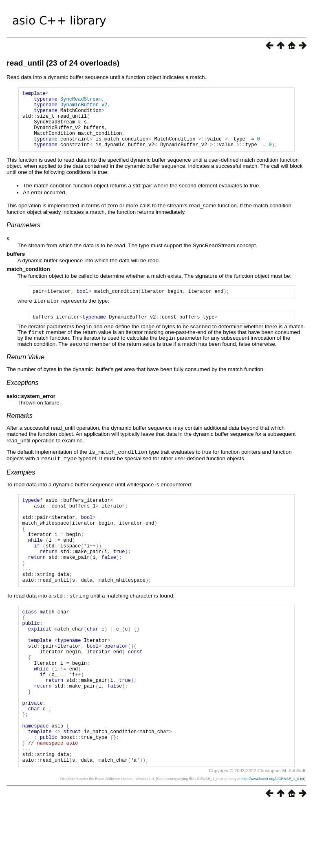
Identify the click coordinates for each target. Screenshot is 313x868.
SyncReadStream (81, 101)
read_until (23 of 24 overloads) (63, 63)
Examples (21, 484)
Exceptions (22, 395)
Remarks (20, 428)
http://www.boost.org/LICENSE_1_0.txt (273, 842)
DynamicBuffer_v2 (84, 108)
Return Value (25, 370)
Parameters (23, 237)
